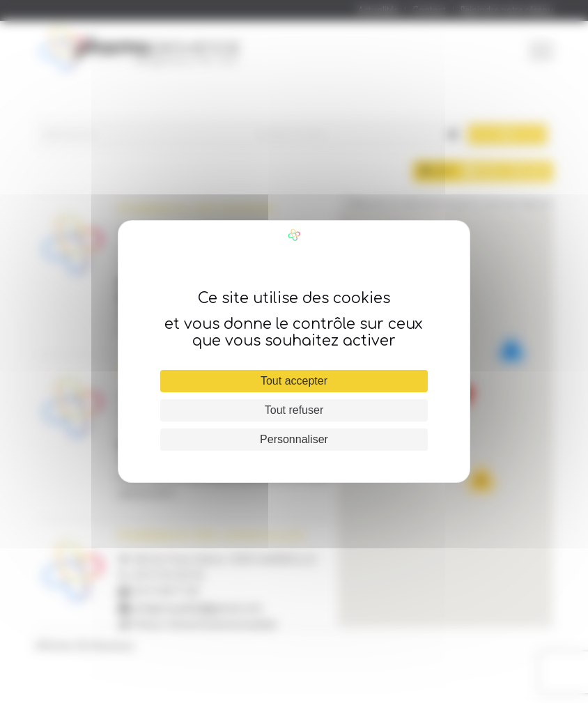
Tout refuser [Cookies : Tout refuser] (294, 410)
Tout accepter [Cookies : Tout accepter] (294, 381)
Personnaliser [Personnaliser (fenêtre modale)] (294, 439)
